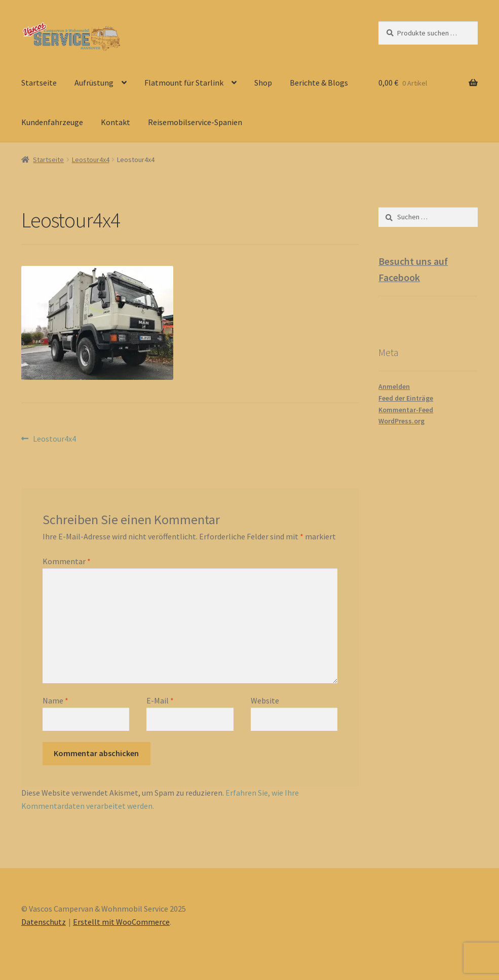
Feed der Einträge (406, 398)
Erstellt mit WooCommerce (121, 922)
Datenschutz (44, 922)
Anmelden (394, 386)
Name (55, 700)
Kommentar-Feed (406, 410)
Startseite (39, 83)
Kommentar (67, 561)
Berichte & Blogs (319, 83)
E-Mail (160, 700)
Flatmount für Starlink (184, 83)
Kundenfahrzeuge (52, 122)
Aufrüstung (94, 83)
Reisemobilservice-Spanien (195, 122)
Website (265, 700)
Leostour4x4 (91, 160)
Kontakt (116, 122)
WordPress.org (401, 421)
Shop (263, 83)
